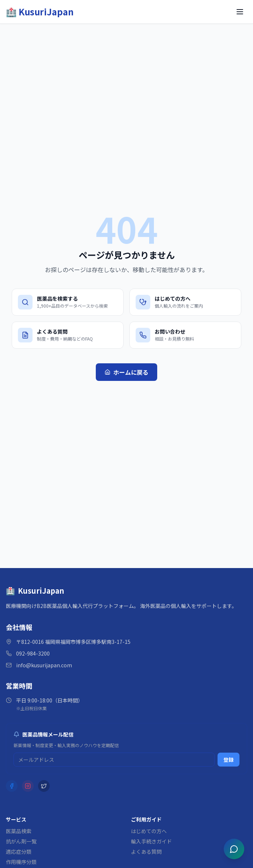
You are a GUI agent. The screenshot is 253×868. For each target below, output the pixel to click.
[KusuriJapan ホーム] (40, 12)
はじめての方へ (149, 831)
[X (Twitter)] (44, 786)
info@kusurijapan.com (44, 665)
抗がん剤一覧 (21, 841)
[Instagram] (28, 786)
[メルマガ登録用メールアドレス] (114, 760)
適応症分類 (19, 852)
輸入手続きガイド (151, 841)
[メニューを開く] (240, 12)
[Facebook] (12, 786)
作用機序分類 (21, 862)
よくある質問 (146, 852)
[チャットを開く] (234, 849)
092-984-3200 (33, 653)
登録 (229, 760)
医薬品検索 (19, 831)
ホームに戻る (126, 372)
